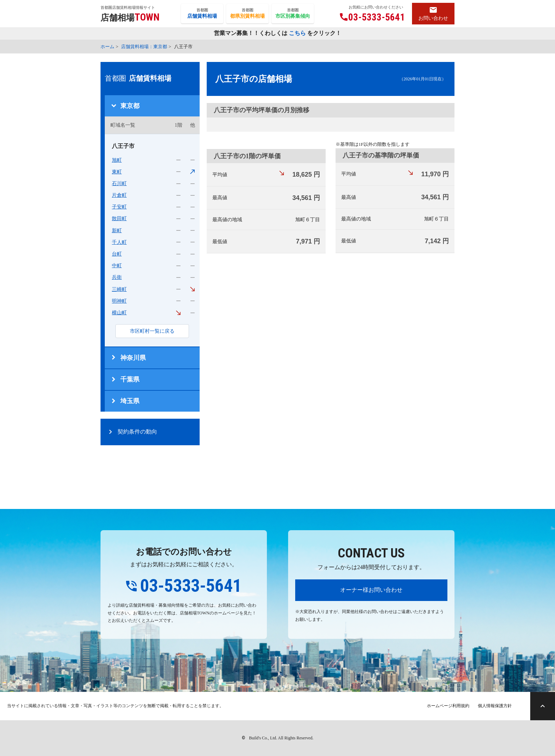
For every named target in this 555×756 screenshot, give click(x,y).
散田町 (119, 219)
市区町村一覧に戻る (152, 331)
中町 (117, 266)
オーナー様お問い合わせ (371, 590)
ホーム (107, 47)
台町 (117, 254)
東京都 (130, 106)
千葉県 (130, 379)
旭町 (117, 160)
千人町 (119, 242)
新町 (117, 231)
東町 (117, 172)
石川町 (119, 184)
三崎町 (119, 289)
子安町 (119, 207)
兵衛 (117, 277)
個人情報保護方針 (495, 706)
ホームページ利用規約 (448, 706)
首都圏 (202, 14)
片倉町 (119, 195)
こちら (297, 33)
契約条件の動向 (137, 432)
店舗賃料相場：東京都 (144, 47)
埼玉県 (130, 401)
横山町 (119, 313)
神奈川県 (133, 358)
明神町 (119, 301)
